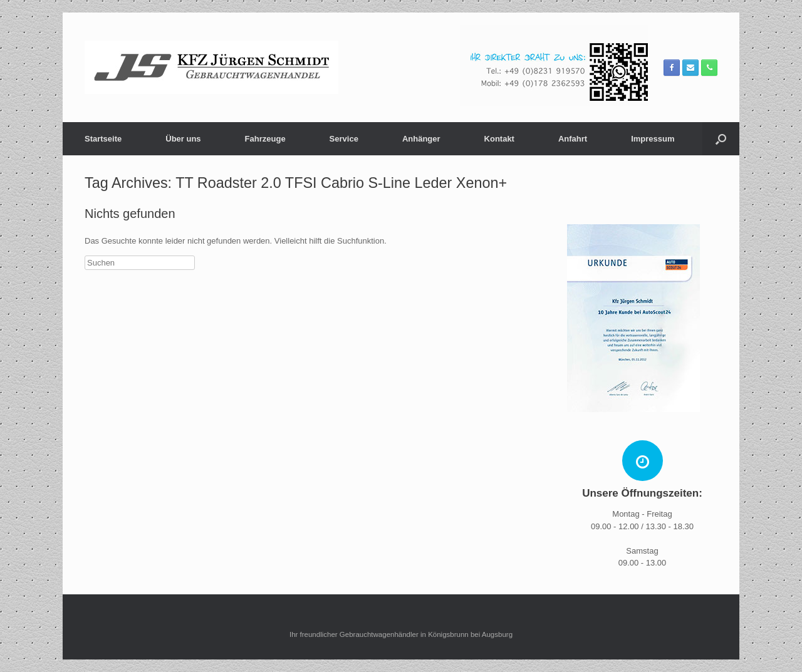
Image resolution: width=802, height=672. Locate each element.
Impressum (653, 139)
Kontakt (499, 139)
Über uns (183, 139)
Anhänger (421, 139)
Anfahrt (573, 139)
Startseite (103, 139)
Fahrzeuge (265, 139)
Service (344, 139)
